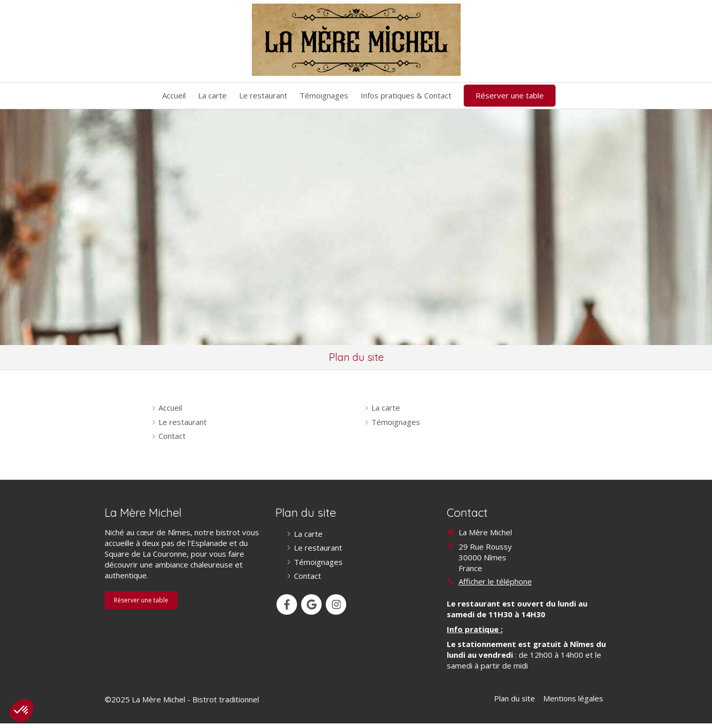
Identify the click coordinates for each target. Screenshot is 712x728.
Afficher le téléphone (495, 581)
